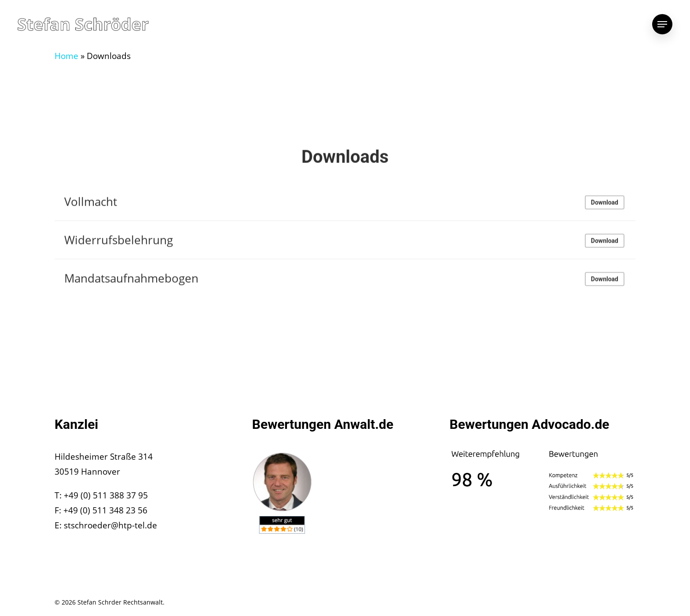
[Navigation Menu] (662, 24)
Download (605, 205)
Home (66, 56)
